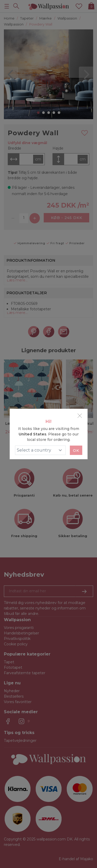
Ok (76, 451)
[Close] (80, 416)
